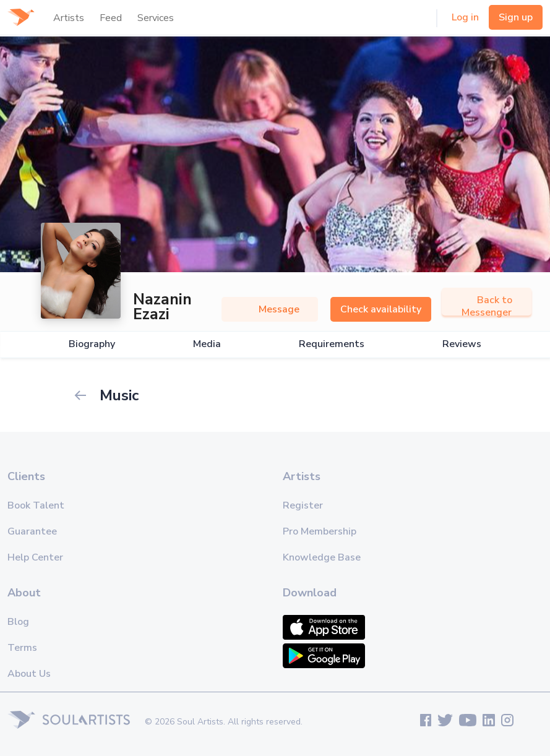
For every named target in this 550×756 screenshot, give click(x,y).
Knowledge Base (322, 557)
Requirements (332, 344)
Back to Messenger (487, 306)
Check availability (381, 309)
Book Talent (36, 505)
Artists (69, 18)
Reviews (462, 344)
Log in (465, 17)
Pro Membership (320, 531)
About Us (29, 674)
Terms (22, 648)
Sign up (516, 17)
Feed (111, 18)
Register (303, 505)
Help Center (35, 557)
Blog (18, 622)
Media (207, 344)
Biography (92, 344)
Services (156, 18)
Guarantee (32, 531)
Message (270, 309)
